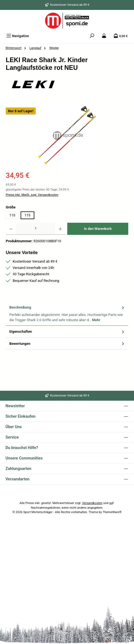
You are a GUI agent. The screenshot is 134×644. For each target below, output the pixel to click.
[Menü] (18, 36)
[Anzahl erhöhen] (60, 229)
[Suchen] (92, 36)
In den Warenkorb (98, 229)
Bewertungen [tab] (67, 344)
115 (27, 215)
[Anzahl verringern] (11, 229)
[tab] (67, 314)
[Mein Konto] (104, 36)
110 (12, 215)
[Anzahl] (36, 229)
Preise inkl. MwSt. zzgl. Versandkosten (32, 195)
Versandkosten (92, 503)
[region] (67, 136)
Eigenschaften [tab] (67, 331)
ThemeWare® (112, 512)
